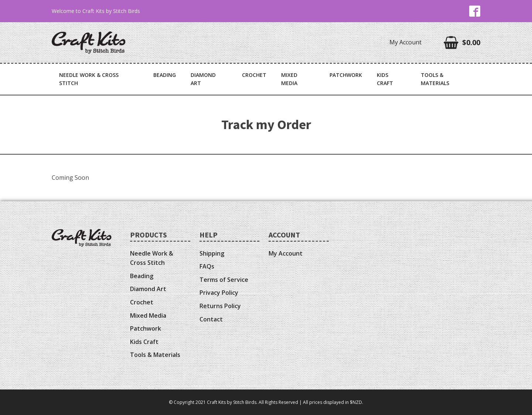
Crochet (254, 75)
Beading (165, 75)
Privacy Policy (219, 293)
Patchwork (346, 75)
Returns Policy (220, 306)
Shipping (212, 253)
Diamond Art (203, 79)
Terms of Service (224, 280)
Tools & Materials (435, 79)
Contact (211, 319)
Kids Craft (385, 79)
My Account (405, 42)
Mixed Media (289, 79)
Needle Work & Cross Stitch (89, 79)
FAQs (207, 266)
